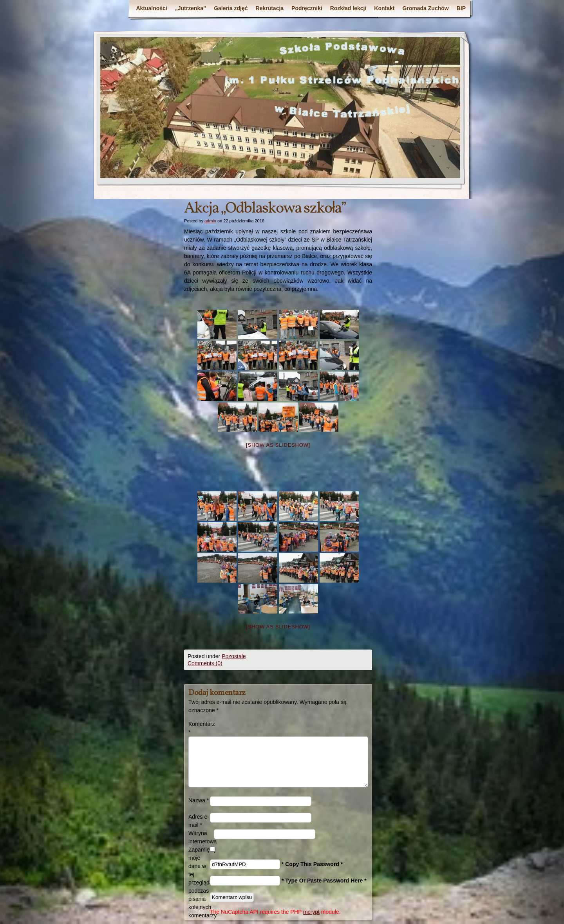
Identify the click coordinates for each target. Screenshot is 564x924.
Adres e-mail (199, 821)
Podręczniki (307, 8)
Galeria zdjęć (231, 8)
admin (210, 221)
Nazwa (199, 800)
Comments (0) (205, 663)
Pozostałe (234, 656)
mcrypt (311, 912)
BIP (461, 8)
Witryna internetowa (201, 837)
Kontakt (384, 8)
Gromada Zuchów (425, 8)
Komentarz (199, 728)
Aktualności (151, 8)
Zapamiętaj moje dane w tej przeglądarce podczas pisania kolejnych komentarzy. (199, 882)
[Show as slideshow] (278, 445)
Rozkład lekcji (348, 8)
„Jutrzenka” (191, 8)
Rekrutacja (270, 8)
